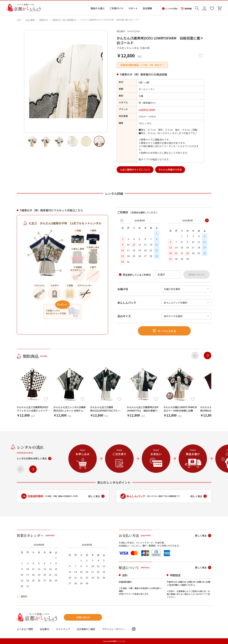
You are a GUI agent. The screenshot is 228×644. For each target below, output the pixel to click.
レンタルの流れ (170, 9)
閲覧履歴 (186, 9)
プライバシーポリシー (114, 629)
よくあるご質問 (25, 629)
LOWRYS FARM (147, 110)
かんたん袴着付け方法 (170, 170)
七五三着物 (30, 20)
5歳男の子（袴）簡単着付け (64, 20)
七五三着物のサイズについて (135, 170)
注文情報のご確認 (86, 629)
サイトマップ (63, 629)
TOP (19, 20)
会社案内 (44, 629)
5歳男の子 (43, 20)
